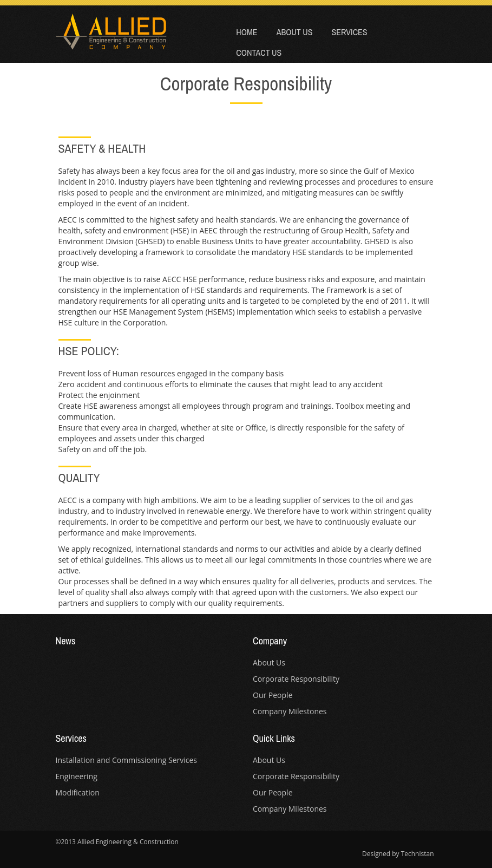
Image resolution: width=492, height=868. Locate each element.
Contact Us (259, 53)
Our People (273, 695)
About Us (295, 32)
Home (247, 32)
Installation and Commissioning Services (127, 760)
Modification (78, 792)
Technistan (418, 854)
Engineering (77, 776)
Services (349, 32)
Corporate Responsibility (296, 679)
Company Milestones (290, 711)
